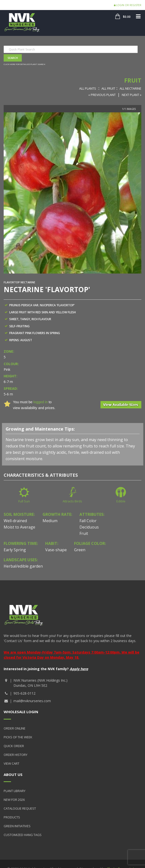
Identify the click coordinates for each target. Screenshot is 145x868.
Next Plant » (132, 95)
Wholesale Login (21, 712)
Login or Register (128, 5)
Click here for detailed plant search (24, 64)
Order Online (15, 728)
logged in (40, 402)
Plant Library (15, 791)
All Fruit (108, 88)
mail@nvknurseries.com (32, 701)
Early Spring (15, 550)
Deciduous (89, 527)
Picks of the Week (18, 737)
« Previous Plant (102, 95)
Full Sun (24, 501)
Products (12, 817)
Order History (16, 755)
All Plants (88, 88)
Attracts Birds (72, 501)
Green (80, 550)
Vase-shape (56, 550)
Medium (50, 521)
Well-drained (15, 521)
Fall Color (88, 521)
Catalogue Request (20, 808)
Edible (121, 501)
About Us (13, 774)
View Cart (11, 763)
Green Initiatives (17, 826)
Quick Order (14, 746)
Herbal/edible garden (23, 566)
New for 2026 (14, 800)
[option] (72, 193)
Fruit (133, 80)
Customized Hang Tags (23, 835)
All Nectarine (130, 88)
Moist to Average (19, 527)
